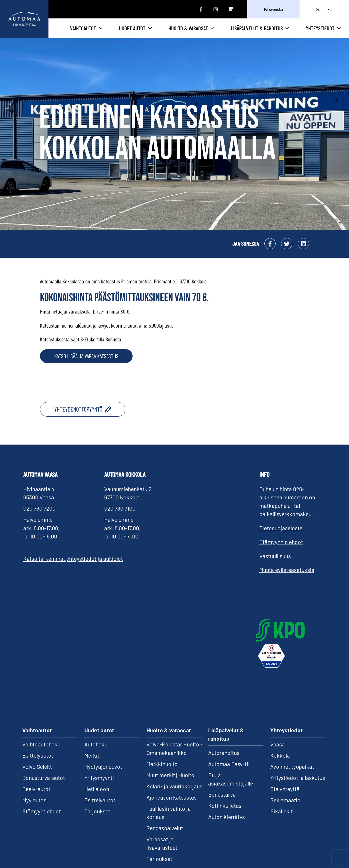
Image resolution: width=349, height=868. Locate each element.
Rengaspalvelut (165, 836)
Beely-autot (36, 797)
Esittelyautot (38, 764)
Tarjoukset (97, 820)
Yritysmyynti (99, 786)
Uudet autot (169, 32)
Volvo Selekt (37, 775)
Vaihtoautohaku (41, 753)
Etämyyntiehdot (42, 820)
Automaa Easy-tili (230, 772)
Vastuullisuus (275, 564)
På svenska (273, 9)
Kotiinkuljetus (225, 814)
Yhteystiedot (323, 32)
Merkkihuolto (162, 772)
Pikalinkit (282, 820)
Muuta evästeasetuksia (287, 578)
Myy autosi (35, 809)
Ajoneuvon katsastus (171, 806)
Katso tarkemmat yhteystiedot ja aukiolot (73, 567)
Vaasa (278, 753)
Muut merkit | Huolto (170, 783)
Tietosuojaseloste (281, 536)
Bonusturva (222, 803)
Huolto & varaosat (213, 32)
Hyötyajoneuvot (103, 775)
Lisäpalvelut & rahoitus (268, 32)
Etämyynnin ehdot (281, 550)
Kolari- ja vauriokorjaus (174, 794)
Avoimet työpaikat (292, 775)
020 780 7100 (120, 517)
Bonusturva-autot (44, 786)
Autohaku (96, 753)
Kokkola (280, 764)
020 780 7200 (39, 517)
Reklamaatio (285, 809)
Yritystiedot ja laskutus (298, 786)
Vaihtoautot (125, 32)
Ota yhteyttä (285, 797)
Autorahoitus (224, 761)
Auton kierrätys (226, 825)
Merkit (92, 764)
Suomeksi (324, 9)
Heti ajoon (97, 797)
